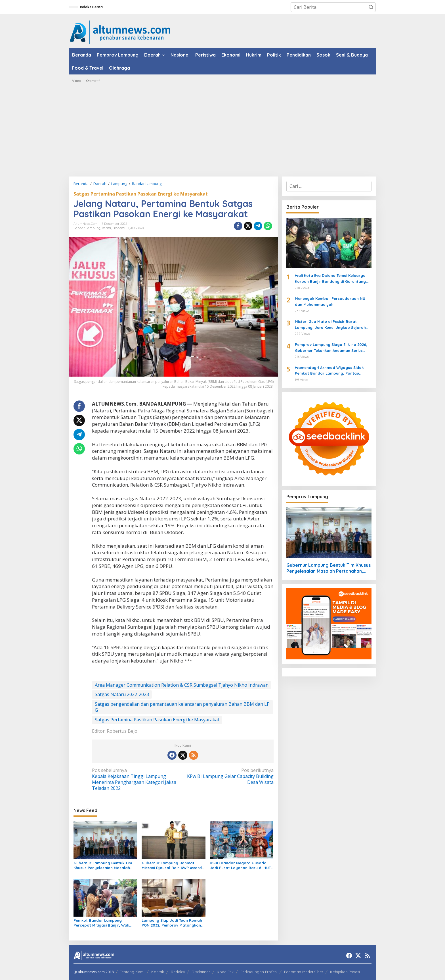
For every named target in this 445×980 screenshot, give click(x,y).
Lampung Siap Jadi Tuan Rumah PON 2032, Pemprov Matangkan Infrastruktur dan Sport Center (172, 923)
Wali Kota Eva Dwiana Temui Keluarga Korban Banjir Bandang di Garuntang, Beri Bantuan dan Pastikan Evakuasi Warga (331, 279)
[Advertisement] (222, 130)
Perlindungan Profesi (259, 972)
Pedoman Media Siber (304, 972)
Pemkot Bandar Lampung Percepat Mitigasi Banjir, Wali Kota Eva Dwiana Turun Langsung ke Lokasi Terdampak (105, 923)
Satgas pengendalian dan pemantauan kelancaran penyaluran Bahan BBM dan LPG (182, 707)
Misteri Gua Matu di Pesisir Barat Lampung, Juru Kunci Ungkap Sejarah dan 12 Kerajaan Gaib (330, 325)
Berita (106, 228)
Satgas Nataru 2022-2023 (122, 694)
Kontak (158, 972)
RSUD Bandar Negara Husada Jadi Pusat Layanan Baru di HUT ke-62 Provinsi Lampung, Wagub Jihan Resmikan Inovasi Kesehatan (240, 865)
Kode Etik (225, 972)
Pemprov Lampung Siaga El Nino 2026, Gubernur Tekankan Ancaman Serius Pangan (331, 348)
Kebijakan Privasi (345, 972)
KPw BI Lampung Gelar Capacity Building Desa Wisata (230, 776)
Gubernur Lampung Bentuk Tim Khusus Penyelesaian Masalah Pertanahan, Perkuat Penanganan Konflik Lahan (103, 865)
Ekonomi (119, 228)
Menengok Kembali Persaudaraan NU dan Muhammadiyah (330, 301)
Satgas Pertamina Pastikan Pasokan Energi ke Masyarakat (141, 194)
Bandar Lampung (87, 228)
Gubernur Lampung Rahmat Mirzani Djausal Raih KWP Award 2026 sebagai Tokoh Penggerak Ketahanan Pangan (172, 865)
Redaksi (178, 972)
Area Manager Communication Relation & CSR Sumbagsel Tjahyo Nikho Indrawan (182, 685)
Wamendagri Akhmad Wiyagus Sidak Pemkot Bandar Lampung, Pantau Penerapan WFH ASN (329, 371)
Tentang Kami (132, 972)
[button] (371, 7)
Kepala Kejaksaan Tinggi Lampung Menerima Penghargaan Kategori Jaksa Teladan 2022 (136, 779)
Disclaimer (201, 972)
